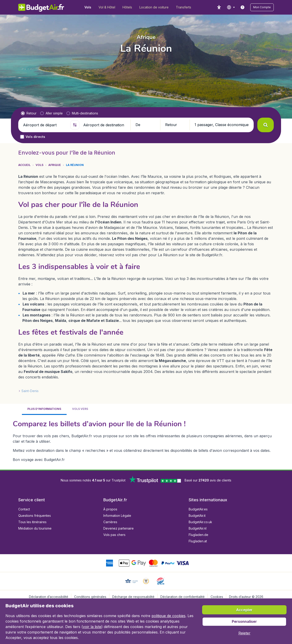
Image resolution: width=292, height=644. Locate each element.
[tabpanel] (146, 440)
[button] (262, 7)
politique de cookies (168, 616)
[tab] (44, 409)
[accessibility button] (219, 7)
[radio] (29, 113)
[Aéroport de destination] (105, 125)
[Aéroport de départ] (45, 125)
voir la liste (92, 627)
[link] (242, 7)
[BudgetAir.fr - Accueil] (41, 7)
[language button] (231, 7)
